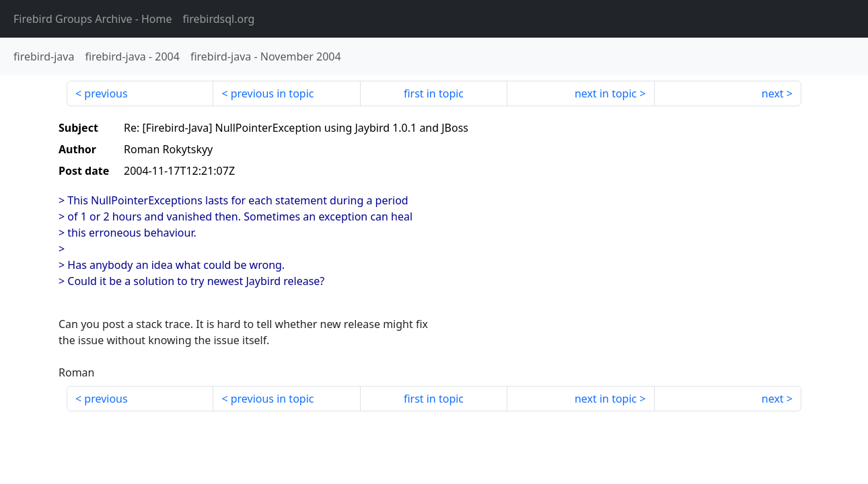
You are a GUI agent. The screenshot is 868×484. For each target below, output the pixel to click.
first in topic (434, 93)
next (773, 93)
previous (106, 93)
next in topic (606, 93)
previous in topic (273, 93)
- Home (93, 19)
